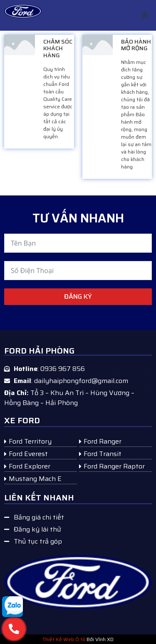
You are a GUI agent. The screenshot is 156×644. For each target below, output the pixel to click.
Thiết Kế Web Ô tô (64, 639)
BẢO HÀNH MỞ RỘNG (136, 45)
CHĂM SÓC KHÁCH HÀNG (58, 49)
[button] (144, 15)
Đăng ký (78, 296)
